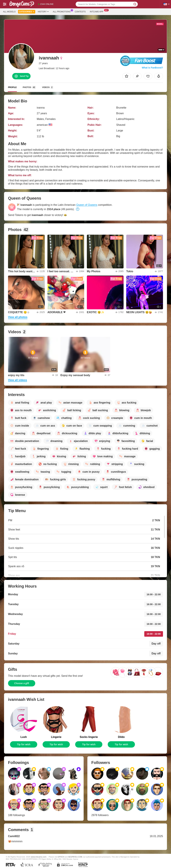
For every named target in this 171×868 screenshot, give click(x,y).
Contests (80, 12)
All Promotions (62, 11)
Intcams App (97, 11)
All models (9, 12)
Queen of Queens (87, 205)
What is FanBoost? (152, 68)
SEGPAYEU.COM (75, 857)
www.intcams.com (39, 857)
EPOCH (61, 857)
